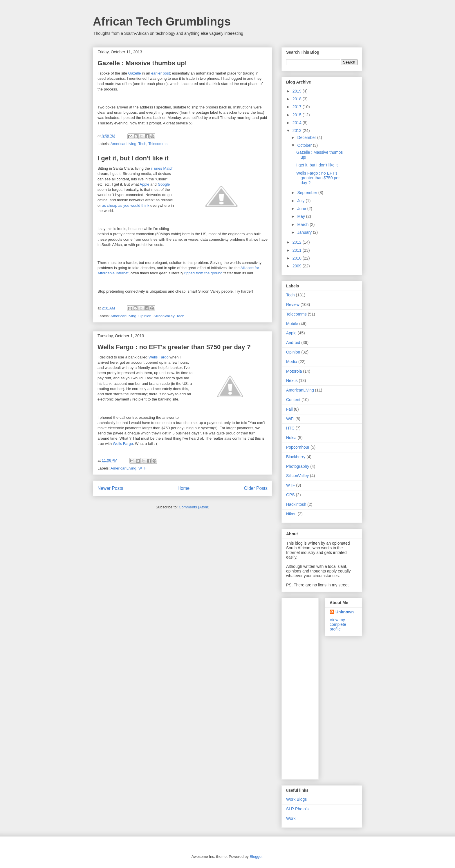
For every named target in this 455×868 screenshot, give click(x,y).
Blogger (256, 857)
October (305, 145)
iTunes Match (162, 168)
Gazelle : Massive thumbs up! (142, 63)
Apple (144, 184)
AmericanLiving (123, 144)
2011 (298, 250)
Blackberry (296, 457)
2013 (298, 131)
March (303, 224)
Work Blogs (296, 799)
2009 (298, 266)
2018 (298, 99)
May (301, 216)
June (302, 209)
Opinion (145, 316)
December (307, 137)
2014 (298, 123)
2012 (298, 242)
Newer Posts (110, 488)
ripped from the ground (203, 273)
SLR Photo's (297, 809)
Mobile (292, 324)
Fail (289, 409)
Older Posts (256, 488)
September (308, 193)
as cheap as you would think (126, 205)
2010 (298, 258)
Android (293, 343)
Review (293, 305)
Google (164, 184)
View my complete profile (338, 624)
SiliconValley (164, 316)
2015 (298, 115)
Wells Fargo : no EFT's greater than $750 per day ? (174, 347)
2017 (298, 107)
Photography (298, 466)
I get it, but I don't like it (133, 158)
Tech (142, 144)
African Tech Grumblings (162, 21)
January (305, 232)
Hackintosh (296, 504)
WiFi (290, 419)
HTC (290, 428)
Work (291, 818)
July (301, 201)
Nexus (292, 380)
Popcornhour (298, 447)
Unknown (345, 612)
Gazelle (135, 73)
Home (184, 488)
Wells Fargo (159, 357)
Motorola (294, 371)
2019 (298, 91)
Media (292, 362)
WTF (142, 468)
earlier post (160, 73)
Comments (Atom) (194, 507)
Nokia (291, 438)
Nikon (291, 514)
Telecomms (158, 144)
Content (293, 400)
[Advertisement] (309, 687)
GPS (290, 495)
